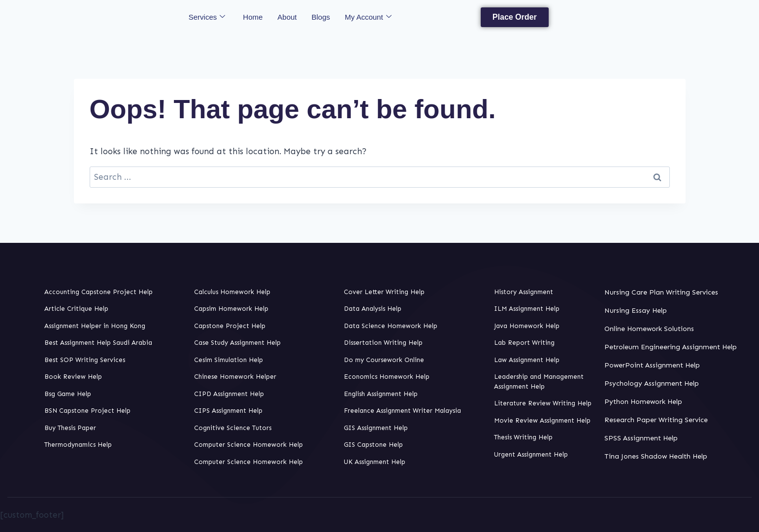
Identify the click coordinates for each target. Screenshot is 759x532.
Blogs (321, 17)
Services (207, 17)
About (287, 17)
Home (253, 17)
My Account (368, 17)
